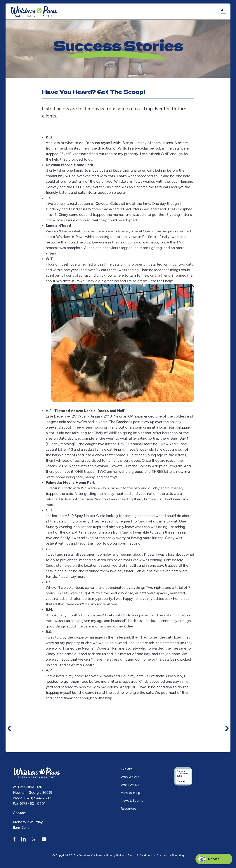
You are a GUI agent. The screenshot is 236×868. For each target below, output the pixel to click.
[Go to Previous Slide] (9, 729)
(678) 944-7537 (38, 798)
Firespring (178, 855)
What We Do (130, 785)
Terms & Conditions (140, 855)
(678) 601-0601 (33, 804)
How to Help (130, 793)
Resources (129, 809)
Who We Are (130, 777)
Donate (214, 859)
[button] (223, 12)
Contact (20, 813)
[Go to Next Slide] (227, 729)
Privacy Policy (115, 855)
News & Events (132, 801)
